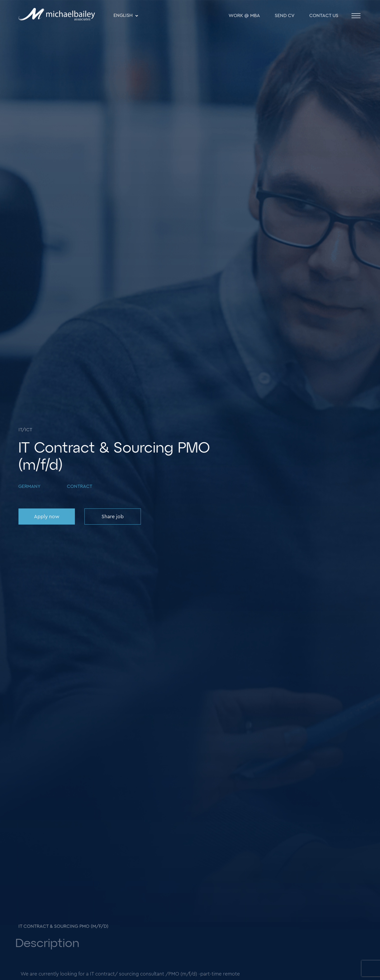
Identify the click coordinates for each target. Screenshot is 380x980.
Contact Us (324, 16)
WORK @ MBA (244, 16)
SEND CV (285, 16)
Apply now (46, 517)
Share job (112, 517)
